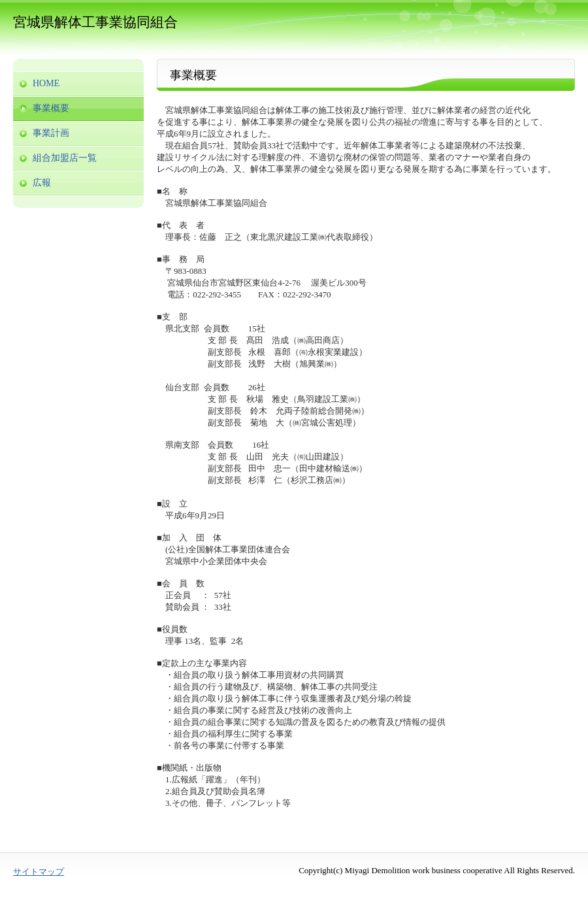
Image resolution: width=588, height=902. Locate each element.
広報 (42, 183)
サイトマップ (39, 872)
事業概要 (51, 108)
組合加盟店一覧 (65, 158)
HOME (46, 83)
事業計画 (51, 133)
